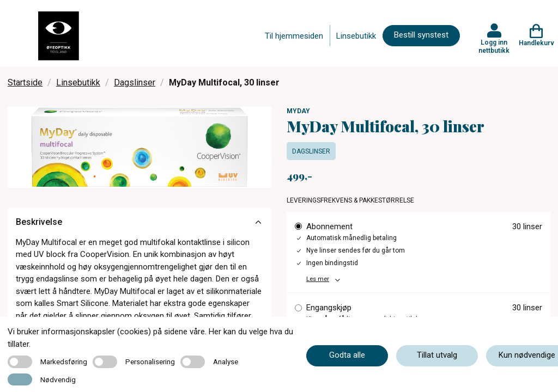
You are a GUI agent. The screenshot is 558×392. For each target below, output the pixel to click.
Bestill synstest (421, 35)
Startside (25, 82)
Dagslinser (135, 82)
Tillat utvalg (437, 355)
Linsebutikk (356, 36)
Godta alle (347, 355)
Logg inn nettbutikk (494, 46)
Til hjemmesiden (294, 36)
